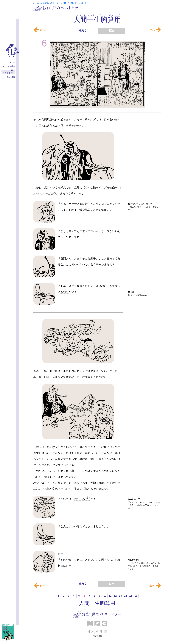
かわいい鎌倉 (9, 66)
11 (110, 596)
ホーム (12, 62)
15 (131, 596)
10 (105, 596)
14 (126, 596)
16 (136, 596)
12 (115, 596)
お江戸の (9, 72)
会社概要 (11, 77)
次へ (154, 30)
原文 (112, 31)
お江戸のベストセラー (58, 8)
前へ (40, 30)
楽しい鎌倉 (8, 632)
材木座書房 (97, 632)
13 (120, 596)
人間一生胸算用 (97, 603)
